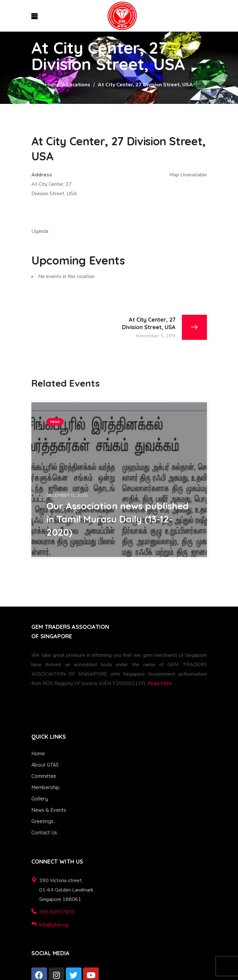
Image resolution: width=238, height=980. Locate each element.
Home (52, 85)
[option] (119, 480)
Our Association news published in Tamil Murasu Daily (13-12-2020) (118, 519)
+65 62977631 (57, 912)
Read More (160, 683)
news (55, 422)
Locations (78, 85)
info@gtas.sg (54, 925)
